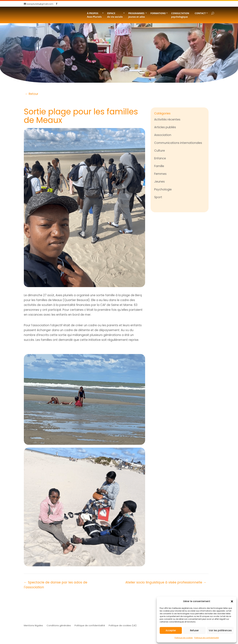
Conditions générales (59, 625)
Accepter (171, 630)
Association (163, 135)
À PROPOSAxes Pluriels (94, 15)
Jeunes (159, 182)
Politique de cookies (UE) (123, 625)
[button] (232, 601)
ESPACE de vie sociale (115, 15)
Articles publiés (165, 127)
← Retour (32, 94)
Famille (159, 166)
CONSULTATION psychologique (180, 15)
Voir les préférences (220, 630)
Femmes (160, 174)
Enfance (160, 158)
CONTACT (200, 13)
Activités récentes (167, 119)
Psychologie (163, 189)
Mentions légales (33, 625)
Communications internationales (178, 143)
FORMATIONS (158, 13)
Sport (158, 197)
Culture (160, 151)
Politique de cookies (184, 638)
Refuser (194, 630)
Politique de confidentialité (207, 638)
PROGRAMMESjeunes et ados (137, 15)
